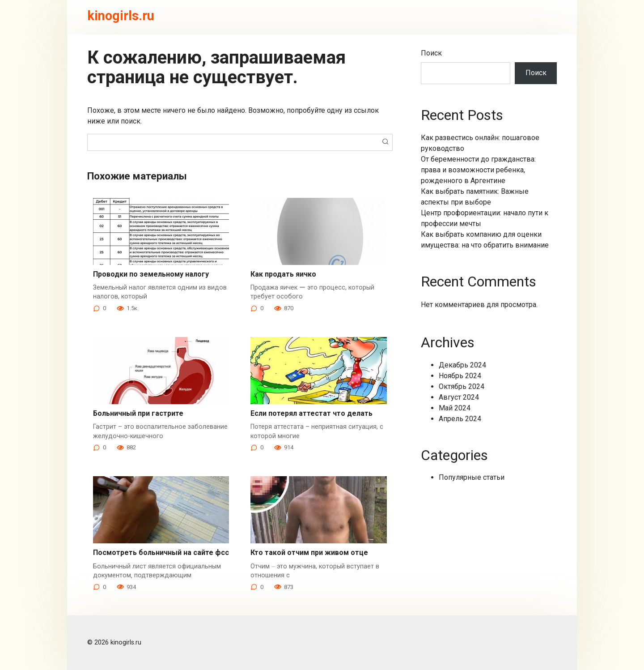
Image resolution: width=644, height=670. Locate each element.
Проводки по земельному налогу (151, 274)
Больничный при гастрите (138, 413)
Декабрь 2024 (462, 365)
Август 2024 (459, 397)
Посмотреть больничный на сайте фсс (161, 553)
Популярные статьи (472, 477)
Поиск (431, 53)
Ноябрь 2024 (460, 376)
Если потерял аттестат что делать (311, 413)
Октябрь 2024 (462, 386)
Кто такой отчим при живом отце (309, 553)
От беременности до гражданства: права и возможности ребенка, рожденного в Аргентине (478, 170)
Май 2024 (455, 408)
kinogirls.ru (121, 16)
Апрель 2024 (460, 419)
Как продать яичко (283, 274)
